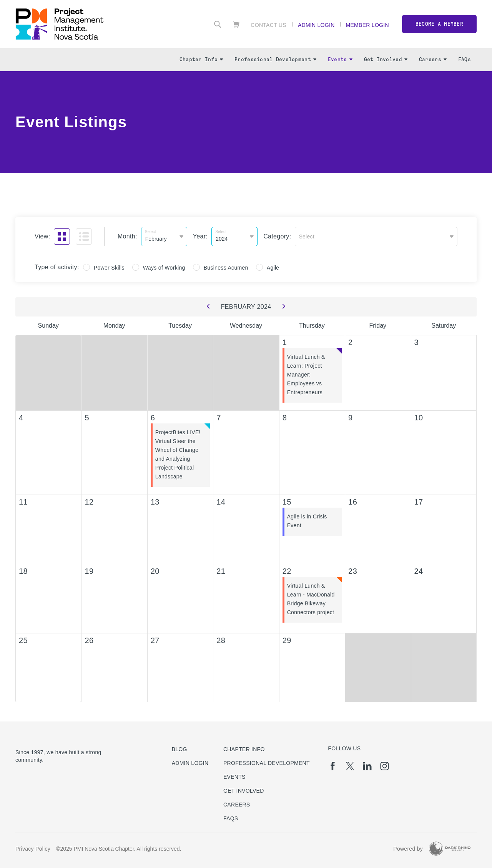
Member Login (367, 25)
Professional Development (275, 59)
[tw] (350, 766)
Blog (180, 749)
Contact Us (268, 25)
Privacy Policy (33, 849)
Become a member (439, 24)
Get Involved (386, 59)
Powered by (408, 849)
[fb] (333, 766)
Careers (433, 59)
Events (340, 59)
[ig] (385, 766)
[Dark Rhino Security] (450, 849)
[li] (367, 766)
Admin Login (316, 25)
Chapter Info (201, 59)
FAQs (465, 59)
